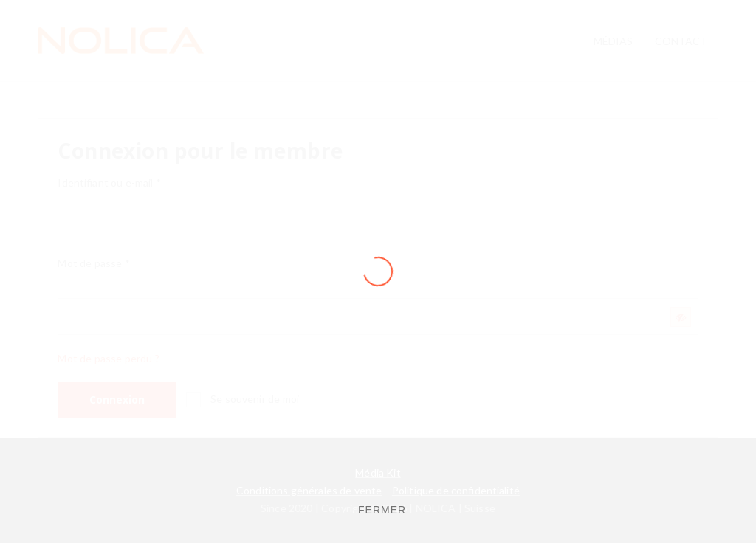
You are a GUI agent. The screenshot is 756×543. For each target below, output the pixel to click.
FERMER (382, 510)
